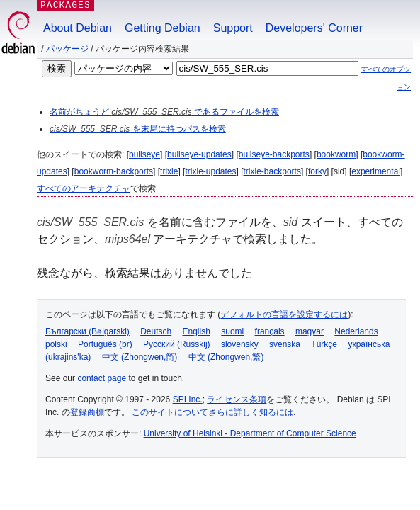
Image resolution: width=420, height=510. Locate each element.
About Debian (78, 28)
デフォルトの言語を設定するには (284, 314)
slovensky (240, 344)
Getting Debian (163, 28)
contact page (102, 378)
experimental (376, 171)
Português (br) (105, 344)
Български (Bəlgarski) (87, 331)
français (270, 331)
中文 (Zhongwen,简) (140, 357)
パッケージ (67, 49)
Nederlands (356, 331)
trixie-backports (272, 171)
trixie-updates (210, 171)
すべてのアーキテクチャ (84, 188)
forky (317, 171)
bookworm (336, 154)
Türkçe (324, 344)
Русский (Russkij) (177, 344)
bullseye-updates (199, 154)
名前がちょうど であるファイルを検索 (164, 112)
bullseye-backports (274, 154)
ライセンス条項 (237, 399)
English (197, 331)
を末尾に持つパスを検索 (138, 129)
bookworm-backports (114, 171)
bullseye (144, 154)
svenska (285, 344)
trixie (169, 171)
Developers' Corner (314, 28)
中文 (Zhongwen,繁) (226, 357)
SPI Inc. (188, 399)
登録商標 (87, 412)
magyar (310, 331)
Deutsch (156, 331)
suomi (232, 331)
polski (56, 344)
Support (233, 28)
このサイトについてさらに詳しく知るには (212, 412)
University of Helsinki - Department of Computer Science (250, 433)
